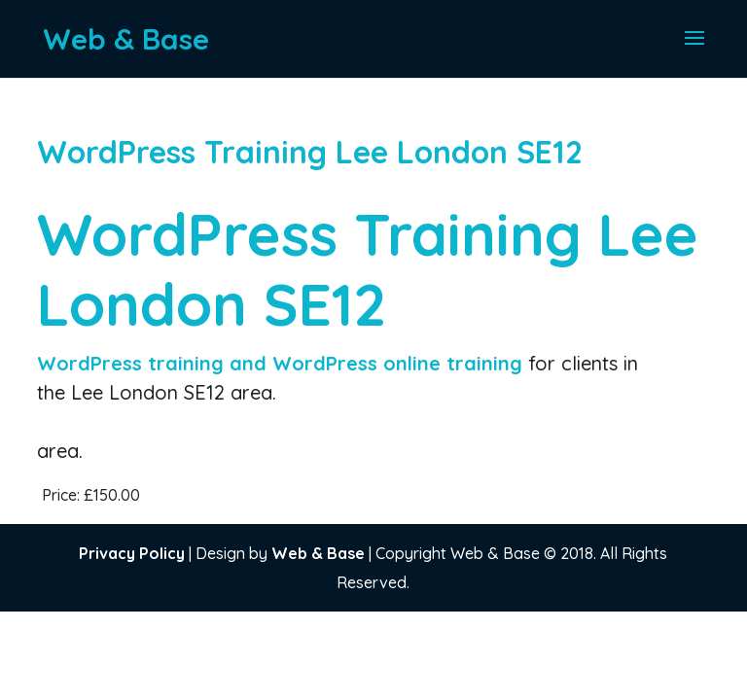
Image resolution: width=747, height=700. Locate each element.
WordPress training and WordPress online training (283, 363)
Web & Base (318, 553)
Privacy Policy (132, 553)
